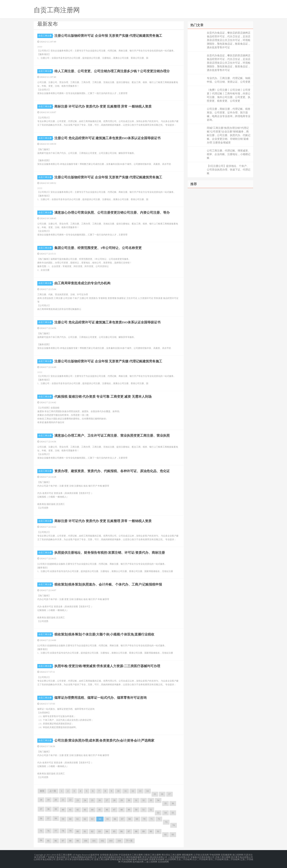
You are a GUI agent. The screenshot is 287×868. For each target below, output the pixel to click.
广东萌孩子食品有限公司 (58, 857)
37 (41, 809)
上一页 (53, 791)
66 (115, 819)
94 (41, 840)
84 (107, 831)
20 (56, 800)
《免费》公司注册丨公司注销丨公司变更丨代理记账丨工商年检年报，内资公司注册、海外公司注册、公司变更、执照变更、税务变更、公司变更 (229, 95)
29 (122, 800)
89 (143, 831)
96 (56, 841)
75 (41, 831)
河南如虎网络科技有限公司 (83, 857)
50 (136, 810)
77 (56, 831)
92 (165, 835)
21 (63, 800)
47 (114, 810)
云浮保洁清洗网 (201, 855)
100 (85, 841)
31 (136, 800)
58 (56, 818)
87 (129, 831)
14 (148, 791)
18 (41, 800)
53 (158, 813)
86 (122, 831)
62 (85, 819)
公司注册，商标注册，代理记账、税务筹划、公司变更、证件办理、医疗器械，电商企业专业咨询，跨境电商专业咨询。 (229, 114)
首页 (42, 791)
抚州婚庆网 (138, 861)
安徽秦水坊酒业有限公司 (202, 857)
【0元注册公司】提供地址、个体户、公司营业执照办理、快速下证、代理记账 (229, 170)
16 (162, 794)
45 (100, 810)
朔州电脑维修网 (129, 859)
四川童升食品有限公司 (242, 857)
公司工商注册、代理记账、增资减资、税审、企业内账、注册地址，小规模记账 (229, 154)
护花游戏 (123, 855)
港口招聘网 (238, 855)
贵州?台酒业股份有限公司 (155, 857)
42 (78, 810)
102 (102, 841)
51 (143, 810)
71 (152, 819)
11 (126, 791)
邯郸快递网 (115, 859)
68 (130, 819)
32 (143, 800)
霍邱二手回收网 (216, 859)
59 (63, 819)
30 (129, 800)
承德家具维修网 (157, 859)
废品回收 (114, 855)
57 (48, 818)
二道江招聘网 (151, 861)
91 (158, 831)
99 (78, 841)
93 (173, 835)
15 (155, 794)
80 (78, 831)
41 (70, 810)
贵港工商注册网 (102, 859)
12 (133, 791)
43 (85, 810)
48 (122, 810)
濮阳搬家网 (187, 855)
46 (107, 810)
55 (173, 813)
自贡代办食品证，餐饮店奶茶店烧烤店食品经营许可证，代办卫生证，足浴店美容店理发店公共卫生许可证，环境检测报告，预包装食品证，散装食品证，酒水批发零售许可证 (229, 40)
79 (70, 831)
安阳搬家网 (226, 855)
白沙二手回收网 (200, 859)
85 (114, 831)
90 (151, 831)
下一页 (129, 841)
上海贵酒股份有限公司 (179, 857)
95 (48, 841)
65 (108, 819)
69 (137, 819)
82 (92, 831)
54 (165, 813)
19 (48, 800)
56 (41, 818)
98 (70, 841)
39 (56, 809)
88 (136, 831)
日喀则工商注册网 (152, 855)
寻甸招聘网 (215, 855)
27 (107, 800)
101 (94, 841)
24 (85, 800)
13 (140, 791)
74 (174, 825)
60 (70, 819)
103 (111, 841)
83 (100, 831)
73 (166, 822)
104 (119, 841)
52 (151, 810)
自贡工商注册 (46, 36)
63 (92, 819)
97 (63, 841)
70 (144, 819)
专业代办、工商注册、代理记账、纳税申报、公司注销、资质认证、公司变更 (229, 80)
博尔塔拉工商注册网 (171, 855)
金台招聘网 (170, 859)
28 (114, 800)
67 (122, 819)
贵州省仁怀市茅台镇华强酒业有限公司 (75, 859)
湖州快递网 (143, 859)
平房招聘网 (126, 861)
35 (165, 803)
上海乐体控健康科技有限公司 (111, 857)
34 (158, 800)
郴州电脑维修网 (134, 857)
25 (92, 800)
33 (151, 800)
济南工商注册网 (223, 857)
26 (100, 800)
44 (92, 810)
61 (78, 819)
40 (63, 810)
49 (129, 810)
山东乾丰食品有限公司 (45, 859)
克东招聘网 (163, 861)
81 (85, 831)
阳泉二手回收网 (232, 859)
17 (169, 794)
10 (118, 791)
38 (48, 809)
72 (159, 819)
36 (173, 803)
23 (78, 800)
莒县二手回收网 (184, 859)
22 (70, 800)
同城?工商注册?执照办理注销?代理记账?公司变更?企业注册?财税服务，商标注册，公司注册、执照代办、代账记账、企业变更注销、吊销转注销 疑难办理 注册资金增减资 (229, 135)
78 (63, 831)
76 (48, 831)
